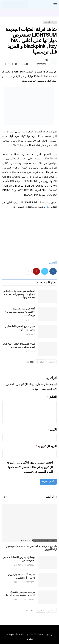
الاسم (52, 429)
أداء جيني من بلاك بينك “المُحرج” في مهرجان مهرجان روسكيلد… (20, 312)
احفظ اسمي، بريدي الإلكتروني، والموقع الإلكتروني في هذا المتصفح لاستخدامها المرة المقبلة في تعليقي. (30, 466)
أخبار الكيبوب (50, 22)
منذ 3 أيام (30, 334)
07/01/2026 (30, 564)
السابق (51, 362)
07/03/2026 (30, 581)
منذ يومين (30, 302)
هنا (48, 207)
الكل (5, 496)
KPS (45, 60)
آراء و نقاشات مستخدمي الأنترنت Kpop (44, 539)
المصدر (53, 262)
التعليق (52, 397)
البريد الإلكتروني (46, 445)
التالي (40, 362)
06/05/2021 (42, 64)
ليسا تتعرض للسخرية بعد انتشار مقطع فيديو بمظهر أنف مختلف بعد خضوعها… (19, 294)
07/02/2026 (30, 598)
